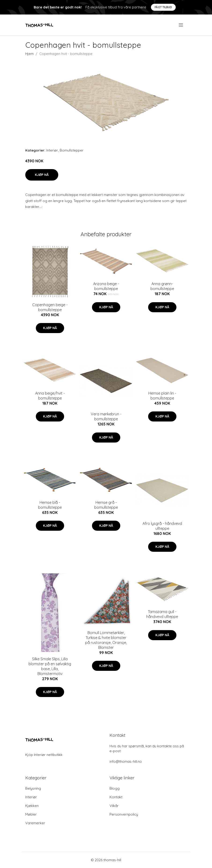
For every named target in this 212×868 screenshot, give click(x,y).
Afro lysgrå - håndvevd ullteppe (162, 526)
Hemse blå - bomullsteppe (50, 505)
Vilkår (114, 806)
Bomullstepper (72, 150)
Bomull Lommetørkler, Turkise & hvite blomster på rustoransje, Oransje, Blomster (106, 640)
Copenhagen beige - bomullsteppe (50, 307)
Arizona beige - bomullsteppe (106, 286)
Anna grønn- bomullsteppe (162, 286)
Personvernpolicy (124, 814)
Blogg (115, 788)
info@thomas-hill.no (126, 761)
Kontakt (116, 797)
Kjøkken (32, 806)
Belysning (33, 788)
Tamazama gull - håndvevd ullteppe (162, 614)
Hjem (29, 54)
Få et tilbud (163, 7)
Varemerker (35, 823)
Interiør (52, 150)
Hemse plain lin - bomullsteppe (162, 396)
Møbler (31, 814)
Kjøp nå (42, 175)
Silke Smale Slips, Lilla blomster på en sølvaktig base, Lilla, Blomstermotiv (50, 666)
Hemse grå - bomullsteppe (106, 505)
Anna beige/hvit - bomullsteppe (50, 396)
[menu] (181, 25)
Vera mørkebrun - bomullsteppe (106, 416)
